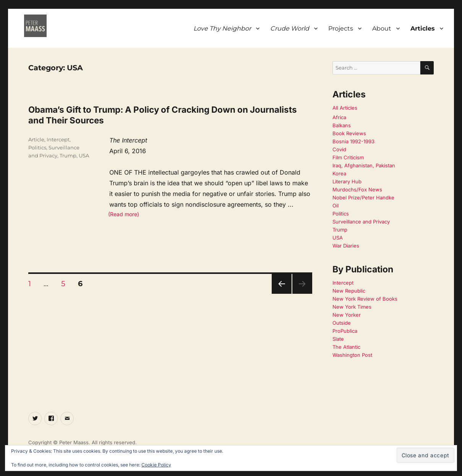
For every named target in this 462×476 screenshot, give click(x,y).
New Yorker (347, 315)
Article (36, 139)
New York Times (352, 307)
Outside (342, 323)
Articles (423, 28)
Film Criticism (348, 157)
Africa (339, 117)
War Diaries (346, 246)
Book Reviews (349, 133)
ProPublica (345, 331)
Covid (339, 149)
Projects (341, 28)
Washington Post (352, 355)
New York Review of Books (365, 299)
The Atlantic (346, 347)
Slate (338, 339)
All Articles (345, 108)
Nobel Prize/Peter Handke (363, 198)
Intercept (58, 139)
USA (84, 155)
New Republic (349, 291)
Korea (339, 173)
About (382, 28)
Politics (37, 147)
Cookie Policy (156, 465)
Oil (336, 206)
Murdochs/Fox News (357, 189)
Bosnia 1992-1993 (353, 141)
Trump (68, 155)
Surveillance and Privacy (361, 222)
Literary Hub (347, 181)
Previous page (281, 294)
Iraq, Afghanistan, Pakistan (364, 165)
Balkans (342, 125)
